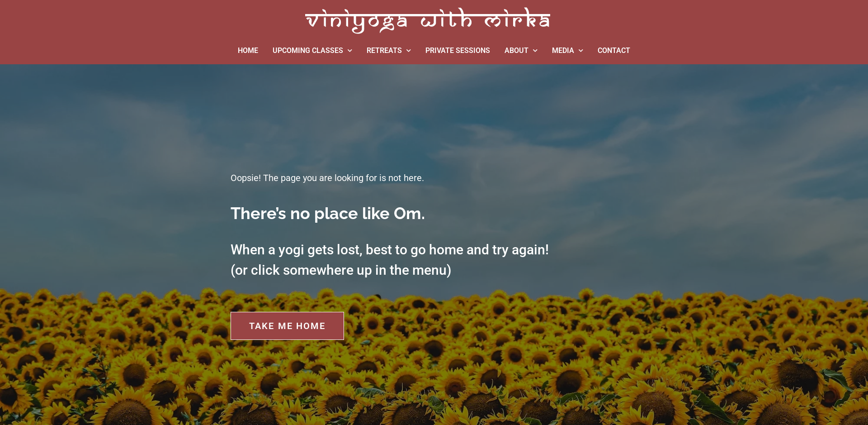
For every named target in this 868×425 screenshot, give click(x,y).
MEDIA (568, 50)
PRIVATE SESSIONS (458, 50)
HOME (248, 50)
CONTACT (614, 50)
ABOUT (521, 50)
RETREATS (389, 50)
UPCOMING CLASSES (312, 50)
